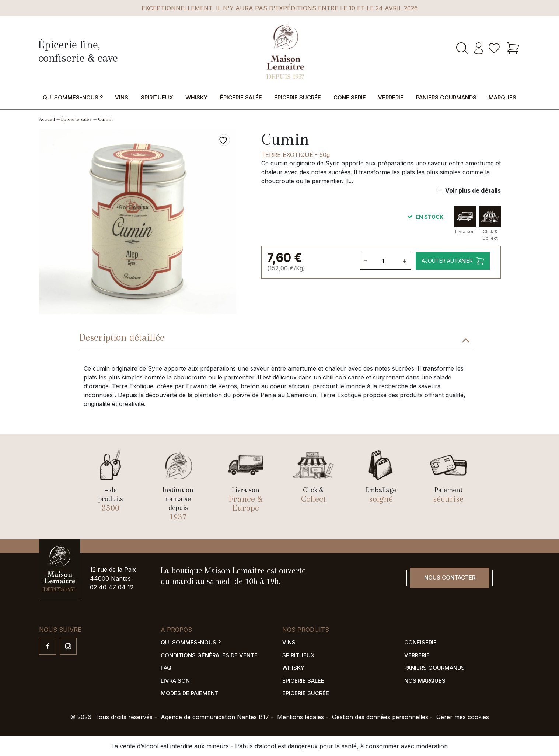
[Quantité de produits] (385, 261)
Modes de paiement (190, 693)
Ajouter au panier (447, 261)
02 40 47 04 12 (112, 587)
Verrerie (391, 97)
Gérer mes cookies (463, 717)
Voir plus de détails (473, 190)
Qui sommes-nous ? (73, 97)
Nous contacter (450, 577)
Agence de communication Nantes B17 (215, 717)
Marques (502, 97)
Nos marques (425, 681)
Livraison (175, 681)
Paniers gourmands (446, 97)
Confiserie (350, 97)
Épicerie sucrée (298, 97)
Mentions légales (301, 717)
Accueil (47, 119)
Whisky (196, 97)
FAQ (166, 668)
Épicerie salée (241, 97)
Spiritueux (157, 97)
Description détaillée (122, 337)
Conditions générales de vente (209, 655)
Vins (122, 97)
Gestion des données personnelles (380, 717)
